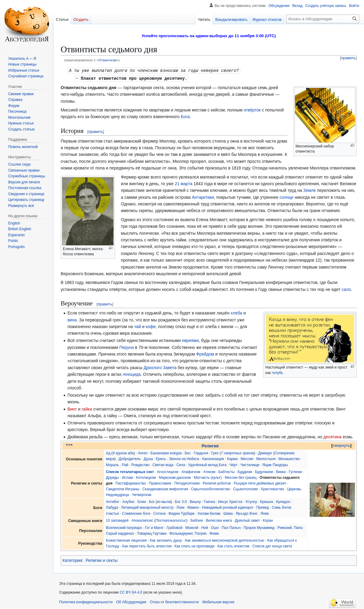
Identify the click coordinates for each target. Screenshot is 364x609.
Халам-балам (209, 513)
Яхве (265, 513)
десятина (332, 436)
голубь (277, 372)
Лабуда (112, 507)
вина (72, 319)
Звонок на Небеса (184, 458)
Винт (72, 408)
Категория (72, 560)
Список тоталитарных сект (130, 471)
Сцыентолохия (245, 488)
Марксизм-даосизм (175, 477)
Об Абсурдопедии (131, 601)
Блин (142, 501)
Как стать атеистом (233, 546)
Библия (197, 520)
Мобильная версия (218, 601)
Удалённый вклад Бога (207, 464)
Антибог (113, 501)
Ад (108, 453)
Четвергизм (142, 494)
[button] (21, 206)
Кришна (267, 501)
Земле (310, 190)
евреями (190, 340)
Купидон (283, 501)
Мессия (247, 458)
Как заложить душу (166, 540)
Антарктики (203, 197)
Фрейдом (205, 353)
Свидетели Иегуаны (123, 488)
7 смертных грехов (238, 453)
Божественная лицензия (126, 540)
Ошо (215, 527)
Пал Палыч (231, 527)
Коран (268, 520)
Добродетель (130, 458)
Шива (228, 513)
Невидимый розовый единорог (228, 507)
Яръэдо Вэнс (247, 513)
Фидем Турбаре (182, 513)
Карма (232, 458)
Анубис (128, 501)
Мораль (112, 464)
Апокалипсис (142, 520)
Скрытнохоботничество (211, 488)
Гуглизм (295, 471)
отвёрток (252, 109)
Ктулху (251, 501)
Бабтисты (226, 471)
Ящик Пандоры (275, 464)
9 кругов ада (123, 453)
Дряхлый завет (247, 520)
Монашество (289, 458)
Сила (181, 464)
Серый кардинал (120, 533)
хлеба (236, 312)
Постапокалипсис (171, 520)
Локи (180, 507)
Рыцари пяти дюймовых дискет (260, 483)
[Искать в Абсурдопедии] (323, 19)
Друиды (112, 477)
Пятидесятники (187, 483)
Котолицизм (146, 477)
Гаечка (210, 501)
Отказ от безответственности (174, 601)
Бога (185, 116)
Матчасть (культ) (208, 477)
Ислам (127, 477)
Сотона (159, 513)
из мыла (164, 501)
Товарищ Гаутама (152, 533)
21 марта (184, 183)
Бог (152, 501)
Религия (210, 445)
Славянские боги (136, 513)
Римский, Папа (290, 527)
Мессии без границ (241, 477)
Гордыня (201, 453)
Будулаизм (264, 471)
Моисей (192, 527)
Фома (214, 533)
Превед (263, 507)
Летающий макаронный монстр (147, 507)
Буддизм (245, 471)
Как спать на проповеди (194, 546)
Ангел (143, 453)
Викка (281, 471)
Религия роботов (217, 483)
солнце (286, 197)
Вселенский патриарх (124, 527)
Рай (125, 464)
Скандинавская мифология (165, 488)
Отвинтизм (107, 60)
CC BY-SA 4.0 (131, 592)
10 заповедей (117, 520)
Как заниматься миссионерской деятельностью (224, 540)
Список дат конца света (272, 546)
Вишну (195, 501)
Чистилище (250, 464)
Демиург (265, 453)
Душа (148, 458)
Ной (205, 527)
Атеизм (209, 471)
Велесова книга (219, 520)
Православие (160, 483)
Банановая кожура (166, 453)
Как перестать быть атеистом (147, 546)
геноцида (132, 374)
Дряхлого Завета (160, 367)
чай (137, 326)
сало (346, 289)
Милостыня (266, 458)
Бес (188, 453)
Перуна (126, 347)
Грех (215, 453)
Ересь (161, 458)
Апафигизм (191, 471)
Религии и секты (102, 560)
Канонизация (213, 458)
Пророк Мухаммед (259, 527)
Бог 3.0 (181, 501)
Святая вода (163, 464)
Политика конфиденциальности (86, 601)
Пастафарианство (131, 483)
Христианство (272, 488)
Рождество (140, 464)
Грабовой (174, 527)
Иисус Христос (231, 501)
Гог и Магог (154, 527)
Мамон (193, 507)
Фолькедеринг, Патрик (188, 533)
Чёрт (233, 464)
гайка (87, 408)
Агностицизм (168, 471)
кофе (151, 326)
